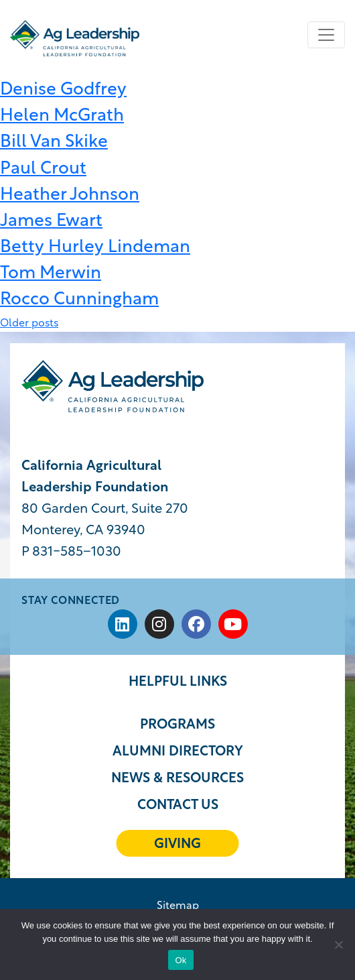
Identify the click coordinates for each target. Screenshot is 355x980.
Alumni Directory (178, 752)
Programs (177, 725)
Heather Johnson (70, 195)
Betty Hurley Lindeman (95, 248)
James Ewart (51, 222)
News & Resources (177, 779)
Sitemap (178, 906)
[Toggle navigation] (326, 35)
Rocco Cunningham (79, 300)
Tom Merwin (51, 274)
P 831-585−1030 (71, 552)
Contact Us (178, 806)
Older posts (29, 324)
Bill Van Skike (54, 142)
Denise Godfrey (63, 90)
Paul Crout (43, 169)
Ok (181, 960)
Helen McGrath (62, 116)
